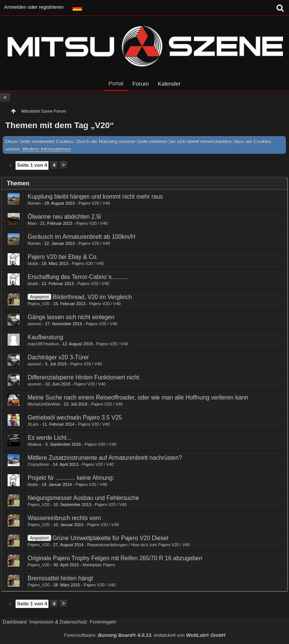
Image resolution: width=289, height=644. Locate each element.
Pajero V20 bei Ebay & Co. (63, 257)
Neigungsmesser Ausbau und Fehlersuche (83, 498)
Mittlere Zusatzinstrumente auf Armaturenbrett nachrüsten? (105, 458)
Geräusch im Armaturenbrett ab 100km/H (81, 237)
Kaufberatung (45, 337)
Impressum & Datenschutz (58, 622)
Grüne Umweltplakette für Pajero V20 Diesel (110, 538)
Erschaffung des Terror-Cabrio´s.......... (78, 277)
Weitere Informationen (47, 149)
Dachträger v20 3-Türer (58, 357)
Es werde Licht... (49, 438)
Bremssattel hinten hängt (60, 578)
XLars (33, 424)
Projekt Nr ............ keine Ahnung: (71, 478)
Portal (116, 83)
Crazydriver (38, 464)
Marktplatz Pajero (99, 565)
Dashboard (15, 622)
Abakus (35, 444)
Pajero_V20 (39, 304)
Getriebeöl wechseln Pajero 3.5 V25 (75, 418)
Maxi (32, 223)
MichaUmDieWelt (44, 404)
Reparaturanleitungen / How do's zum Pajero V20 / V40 (138, 545)
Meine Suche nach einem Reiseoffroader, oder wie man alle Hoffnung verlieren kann (138, 397)
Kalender (169, 84)
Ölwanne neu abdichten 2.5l (64, 217)
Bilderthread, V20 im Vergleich (92, 297)
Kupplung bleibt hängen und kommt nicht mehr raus (95, 197)
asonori (34, 324)
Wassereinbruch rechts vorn (64, 518)
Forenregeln (103, 622)
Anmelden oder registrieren (34, 7)
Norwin (34, 203)
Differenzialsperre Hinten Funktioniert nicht (83, 377)
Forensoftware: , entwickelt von (144, 635)
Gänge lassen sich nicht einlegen (71, 317)
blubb (33, 263)
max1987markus (43, 344)
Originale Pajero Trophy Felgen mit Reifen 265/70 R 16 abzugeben (115, 558)
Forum (140, 84)
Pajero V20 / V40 (94, 203)
